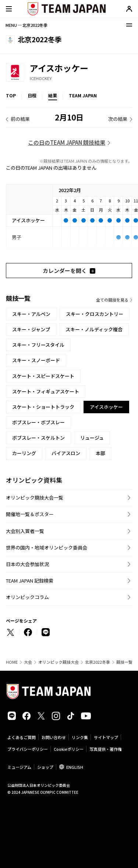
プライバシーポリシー (28, 749)
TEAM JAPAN (83, 95)
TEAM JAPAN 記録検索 (30, 581)
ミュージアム (19, 767)
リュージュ (92, 438)
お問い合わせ (54, 737)
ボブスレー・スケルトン (38, 438)
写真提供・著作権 (106, 749)
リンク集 (80, 737)
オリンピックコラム (27, 597)
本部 (100, 453)
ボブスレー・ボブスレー (38, 422)
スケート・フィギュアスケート (46, 391)
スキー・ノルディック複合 (94, 329)
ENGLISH (75, 767)
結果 (53, 95)
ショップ (45, 767)
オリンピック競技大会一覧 (35, 498)
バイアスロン (66, 453)
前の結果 (20, 119)
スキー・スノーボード (36, 360)
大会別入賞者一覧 (25, 531)
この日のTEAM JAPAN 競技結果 (67, 142)
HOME (12, 662)
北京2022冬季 (98, 662)
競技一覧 (124, 662)
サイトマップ (106, 737)
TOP (11, 95)
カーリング (24, 453)
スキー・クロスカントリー (95, 314)
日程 (32, 95)
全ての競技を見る (112, 300)
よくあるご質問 (22, 737)
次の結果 (118, 119)
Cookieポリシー (69, 749)
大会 (28, 662)
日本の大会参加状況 (27, 564)
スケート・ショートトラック (43, 407)
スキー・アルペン (31, 314)
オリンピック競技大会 (59, 662)
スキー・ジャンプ (31, 329)
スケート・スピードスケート (43, 376)
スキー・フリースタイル (38, 345)
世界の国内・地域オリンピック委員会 (47, 548)
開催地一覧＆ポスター (30, 514)
